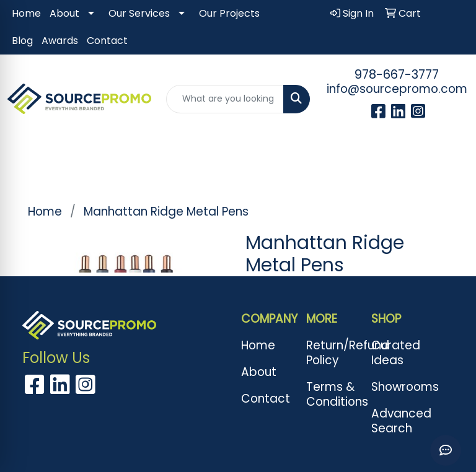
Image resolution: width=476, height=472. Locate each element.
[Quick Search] (225, 99)
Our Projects (229, 13)
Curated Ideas (396, 353)
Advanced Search (396, 421)
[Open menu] (451, 162)
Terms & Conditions (331, 394)
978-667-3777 (397, 74)
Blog (22, 41)
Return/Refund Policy (331, 353)
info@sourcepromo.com (397, 89)
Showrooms (396, 387)
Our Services (139, 13)
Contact (107, 41)
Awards (60, 41)
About (64, 13)
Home (26, 13)
